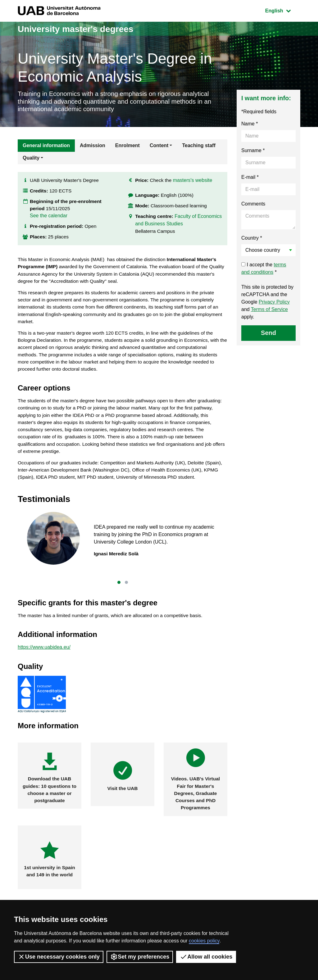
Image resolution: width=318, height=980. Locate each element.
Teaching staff (199, 147)
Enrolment (127, 147)
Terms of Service (269, 311)
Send (268, 334)
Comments (253, 205)
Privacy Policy (274, 303)
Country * (252, 239)
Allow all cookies (206, 957)
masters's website (194, 183)
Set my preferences (140, 957)
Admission (93, 147)
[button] (119, 594)
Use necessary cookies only (59, 957)
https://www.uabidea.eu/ (44, 660)
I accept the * (264, 270)
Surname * (253, 152)
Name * (250, 125)
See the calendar (49, 219)
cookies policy (204, 941)
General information (46, 147)
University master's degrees (80, 29)
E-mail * (250, 179)
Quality (31, 159)
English (283, 10)
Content (159, 147)
